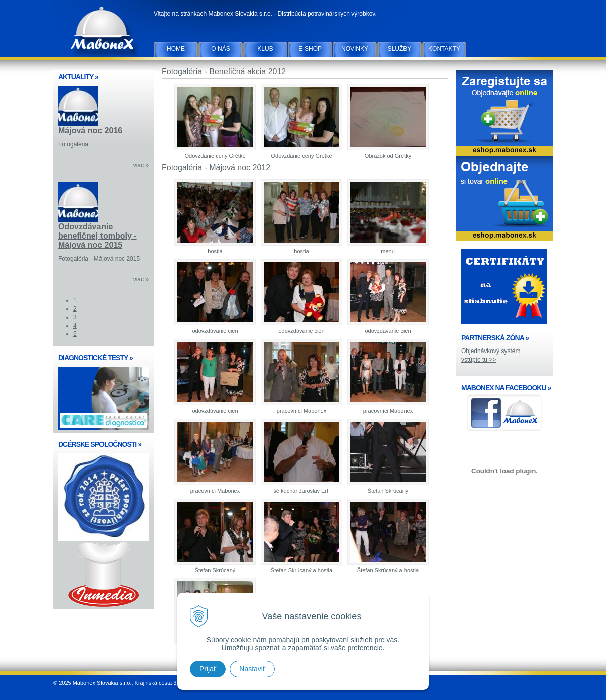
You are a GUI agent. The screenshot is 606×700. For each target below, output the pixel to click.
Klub (265, 49)
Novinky (355, 49)
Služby (400, 49)
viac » (141, 165)
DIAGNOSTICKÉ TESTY (95, 358)
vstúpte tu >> (479, 360)
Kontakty (444, 49)
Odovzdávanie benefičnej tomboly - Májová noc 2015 (97, 236)
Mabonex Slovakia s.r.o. (104, 30)
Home (176, 49)
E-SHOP (310, 49)
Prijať (208, 669)
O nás (220, 49)
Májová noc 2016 (90, 130)
